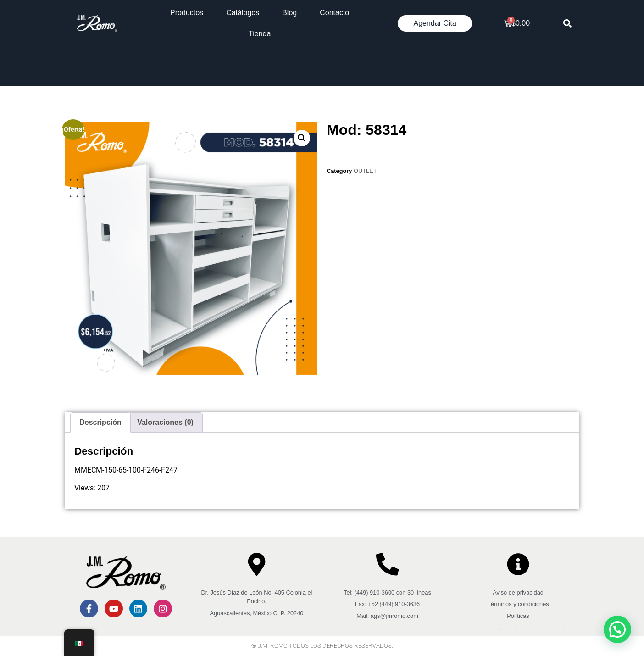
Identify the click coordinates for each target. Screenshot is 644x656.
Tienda (260, 34)
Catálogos (243, 13)
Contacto (334, 13)
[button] (568, 24)
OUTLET (365, 171)
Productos (187, 13)
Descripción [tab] (100, 422)
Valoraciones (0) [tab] (165, 422)
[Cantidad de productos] (334, 152)
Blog (289, 13)
